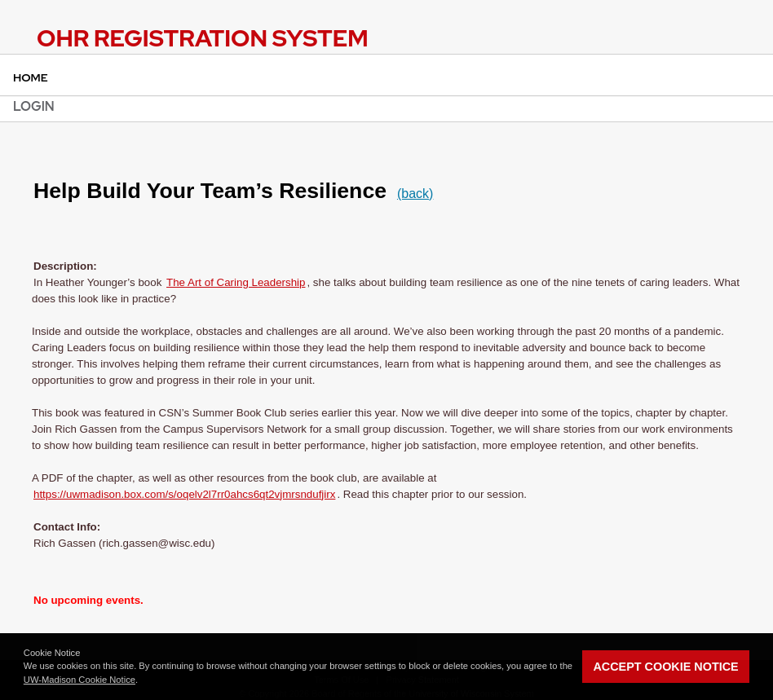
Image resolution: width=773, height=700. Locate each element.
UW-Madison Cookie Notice (80, 680)
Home (31, 77)
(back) (415, 194)
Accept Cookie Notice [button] (665, 667)
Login (34, 106)
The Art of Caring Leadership (236, 282)
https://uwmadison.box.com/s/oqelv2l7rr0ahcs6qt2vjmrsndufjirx (184, 494)
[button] (142, 681)
